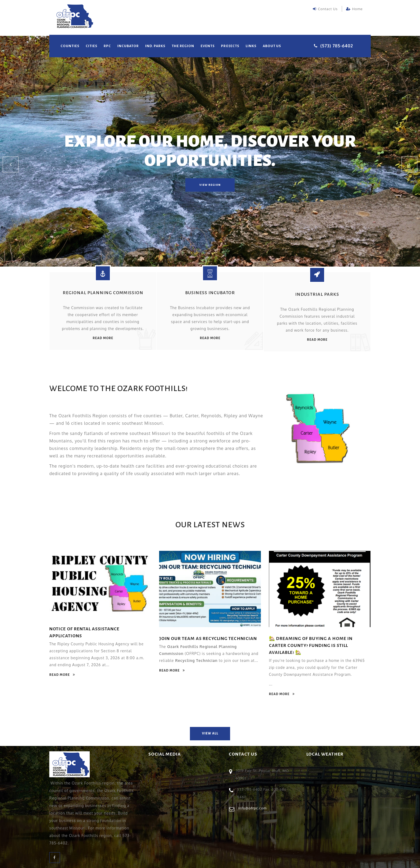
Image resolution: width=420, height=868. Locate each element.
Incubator (128, 46)
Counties (70, 46)
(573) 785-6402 (337, 46)
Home (354, 9)
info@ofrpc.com (252, 808)
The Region (183, 46)
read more (103, 338)
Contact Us (325, 9)
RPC (107, 46)
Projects (230, 46)
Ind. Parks (155, 46)
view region (210, 185)
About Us (272, 46)
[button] (11, 165)
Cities (91, 46)
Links (251, 46)
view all (210, 733)
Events (208, 46)
